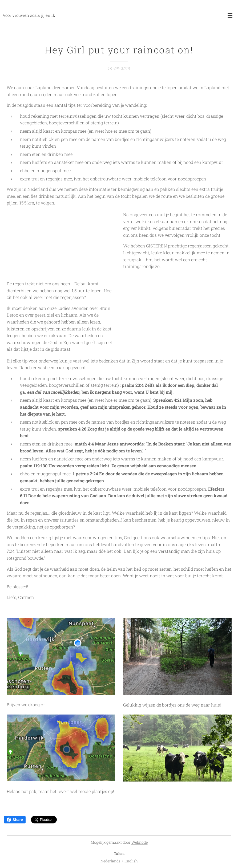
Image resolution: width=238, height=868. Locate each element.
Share (15, 820)
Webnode (140, 842)
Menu (230, 15)
